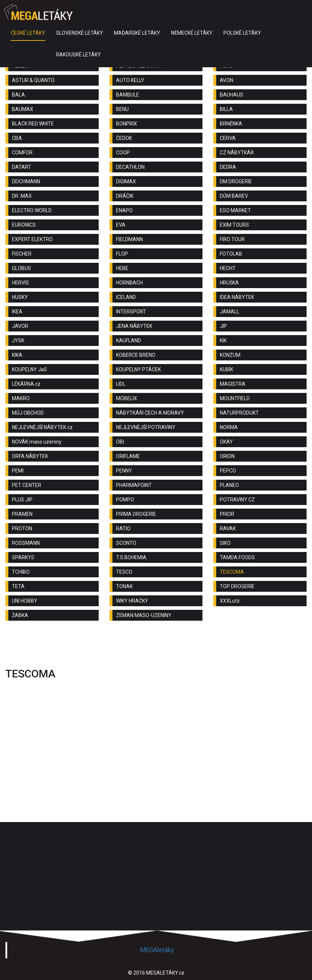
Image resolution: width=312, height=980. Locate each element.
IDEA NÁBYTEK (237, 297)
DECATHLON (130, 167)
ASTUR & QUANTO (33, 80)
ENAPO (124, 210)
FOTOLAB (231, 254)
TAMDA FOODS (237, 557)
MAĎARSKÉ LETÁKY (137, 33)
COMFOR (22, 153)
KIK (223, 341)
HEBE (122, 268)
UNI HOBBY (25, 601)
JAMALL (230, 312)
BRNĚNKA (231, 124)
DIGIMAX (126, 181)
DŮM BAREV (234, 196)
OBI (120, 442)
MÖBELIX (127, 398)
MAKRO (21, 398)
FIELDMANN (129, 239)
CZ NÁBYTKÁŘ (237, 153)
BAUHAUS (232, 95)
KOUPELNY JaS (29, 369)
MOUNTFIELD (235, 398)
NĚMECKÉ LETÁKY (192, 33)
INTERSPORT (131, 312)
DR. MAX (22, 196)
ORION (227, 456)
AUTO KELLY (130, 80)
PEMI (18, 471)
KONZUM (230, 355)
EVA (121, 225)
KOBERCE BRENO (136, 355)
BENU (122, 109)
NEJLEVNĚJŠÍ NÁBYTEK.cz (42, 427)
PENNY (124, 471)
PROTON (22, 528)
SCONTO (126, 543)
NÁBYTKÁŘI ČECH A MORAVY (150, 413)
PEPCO (228, 471)
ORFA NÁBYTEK (30, 456)
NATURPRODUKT (239, 413)
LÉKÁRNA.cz (26, 384)
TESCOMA (232, 572)
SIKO (225, 543)
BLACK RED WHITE (33, 124)
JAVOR (20, 326)
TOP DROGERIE (237, 586)
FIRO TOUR (232, 239)
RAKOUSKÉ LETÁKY (78, 55)
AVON (226, 80)
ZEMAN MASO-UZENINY (144, 615)
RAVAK (228, 528)
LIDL (121, 384)
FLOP (122, 254)
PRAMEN (22, 514)
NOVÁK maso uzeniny (37, 442)
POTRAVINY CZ (237, 500)
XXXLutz (230, 601)
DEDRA (228, 167)
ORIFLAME (128, 456)
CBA (17, 138)
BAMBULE (128, 95)
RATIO (123, 528)
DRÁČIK (125, 196)
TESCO (124, 572)
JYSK (18, 341)
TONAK (124, 586)
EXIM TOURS (234, 225)
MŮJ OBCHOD (28, 413)
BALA (18, 95)
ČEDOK (124, 138)
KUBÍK (226, 369)
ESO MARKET (235, 210)
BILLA (226, 109)
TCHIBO (21, 572)
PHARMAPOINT (134, 485)
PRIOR (227, 514)
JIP (223, 326)
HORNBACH (129, 283)
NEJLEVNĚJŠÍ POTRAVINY (146, 427)
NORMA (229, 427)
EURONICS (24, 225)
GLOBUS (22, 268)
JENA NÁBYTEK (134, 326)
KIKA (17, 355)
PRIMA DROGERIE (136, 514)
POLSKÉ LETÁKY (242, 33)
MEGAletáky (157, 950)
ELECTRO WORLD (32, 210)
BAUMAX (23, 109)
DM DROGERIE (236, 181)
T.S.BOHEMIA (131, 557)
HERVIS (20, 283)
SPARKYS (23, 557)
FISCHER (22, 254)
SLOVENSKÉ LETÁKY (80, 33)
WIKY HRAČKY (132, 601)
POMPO (125, 500)
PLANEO (229, 485)
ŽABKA (20, 615)
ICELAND (126, 297)
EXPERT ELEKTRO (32, 239)
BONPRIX (127, 124)
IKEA (17, 312)
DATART (22, 167)
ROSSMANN (26, 543)
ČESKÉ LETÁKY (28, 33)
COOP (123, 153)
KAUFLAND (129, 341)
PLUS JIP (22, 500)
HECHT (228, 268)
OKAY (226, 442)
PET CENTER (27, 485)
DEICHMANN (26, 181)
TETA (18, 586)
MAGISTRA (233, 384)
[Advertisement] (156, 646)
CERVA (228, 138)
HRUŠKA (229, 283)
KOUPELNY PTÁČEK (138, 369)
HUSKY (20, 297)
